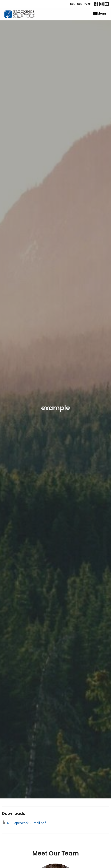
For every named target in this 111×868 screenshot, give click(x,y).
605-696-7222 (80, 4)
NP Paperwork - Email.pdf (24, 823)
